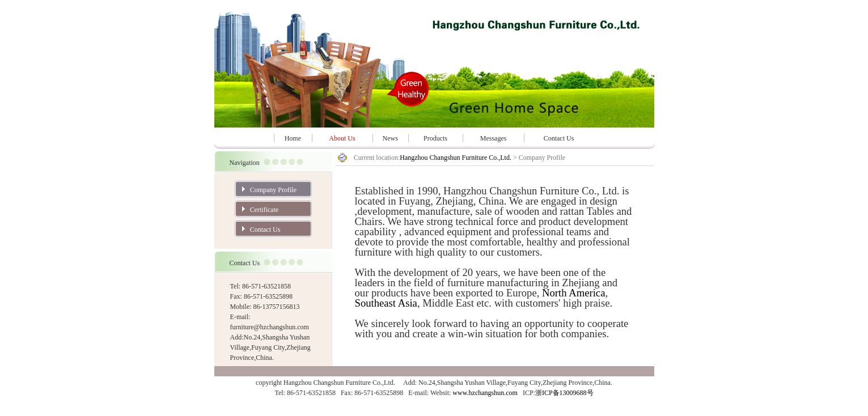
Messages (494, 138)
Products (435, 138)
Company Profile (273, 190)
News (390, 138)
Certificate (264, 210)
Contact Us (559, 138)
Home (293, 138)
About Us (342, 138)
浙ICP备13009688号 (564, 393)
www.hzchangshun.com (485, 393)
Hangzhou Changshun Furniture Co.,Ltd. (456, 158)
